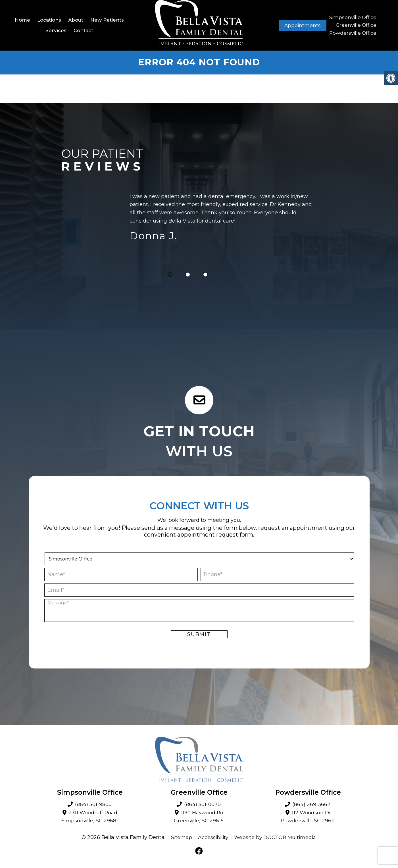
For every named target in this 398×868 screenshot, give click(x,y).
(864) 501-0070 (202, 805)
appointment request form (215, 535)
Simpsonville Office (353, 17)
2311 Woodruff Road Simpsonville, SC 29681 (90, 817)
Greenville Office (356, 25)
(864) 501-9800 (93, 805)
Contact (83, 30)
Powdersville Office (353, 33)
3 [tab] (205, 275)
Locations (49, 20)
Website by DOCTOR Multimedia (276, 838)
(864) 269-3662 (311, 805)
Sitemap (180, 838)
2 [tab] (188, 275)
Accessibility (212, 838)
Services (56, 30)
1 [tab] (170, 275)
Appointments (303, 25)
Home (22, 20)
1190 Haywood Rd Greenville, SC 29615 (199, 817)
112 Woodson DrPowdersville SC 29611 (308, 817)
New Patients (107, 20)
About (76, 20)
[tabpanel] (223, 219)
